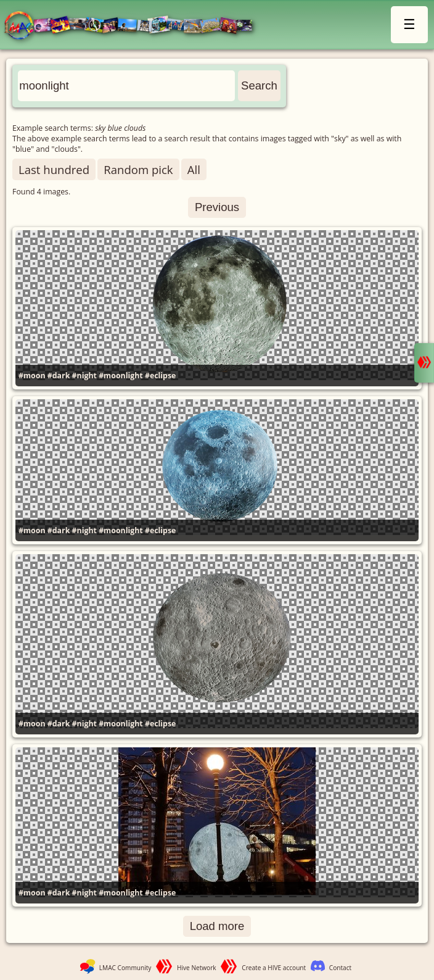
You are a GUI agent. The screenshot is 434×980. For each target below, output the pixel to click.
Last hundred (54, 169)
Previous (217, 207)
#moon (32, 376)
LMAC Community (125, 968)
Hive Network (197, 968)
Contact (340, 968)
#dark (59, 376)
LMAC (134, 26)
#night (84, 376)
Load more (217, 926)
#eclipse (160, 376)
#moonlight (121, 376)
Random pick (138, 169)
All (194, 169)
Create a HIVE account (274, 968)
